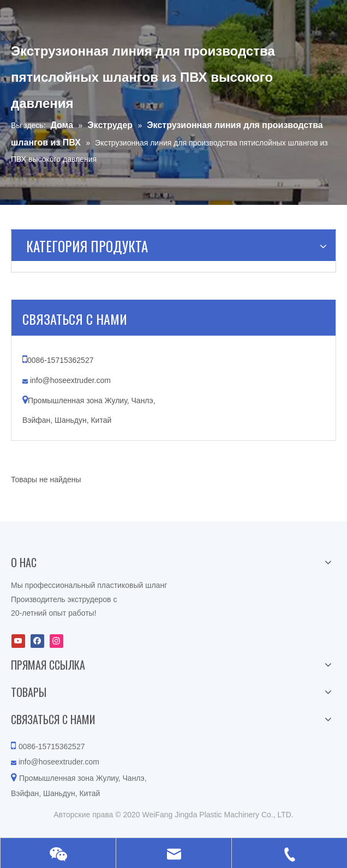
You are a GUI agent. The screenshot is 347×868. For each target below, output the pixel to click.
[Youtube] (18, 641)
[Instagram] (56, 641)
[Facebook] (37, 641)
